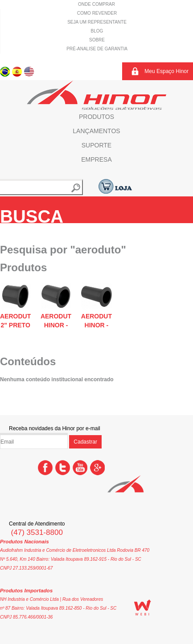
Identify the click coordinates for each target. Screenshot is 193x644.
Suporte (96, 145)
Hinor (96, 95)
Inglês (29, 71)
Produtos (96, 117)
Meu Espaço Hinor (166, 71)
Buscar (76, 188)
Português (5, 71)
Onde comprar (96, 4)
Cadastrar (85, 442)
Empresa (96, 159)
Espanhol (17, 71)
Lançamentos (96, 131)
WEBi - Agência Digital (143, 607)
